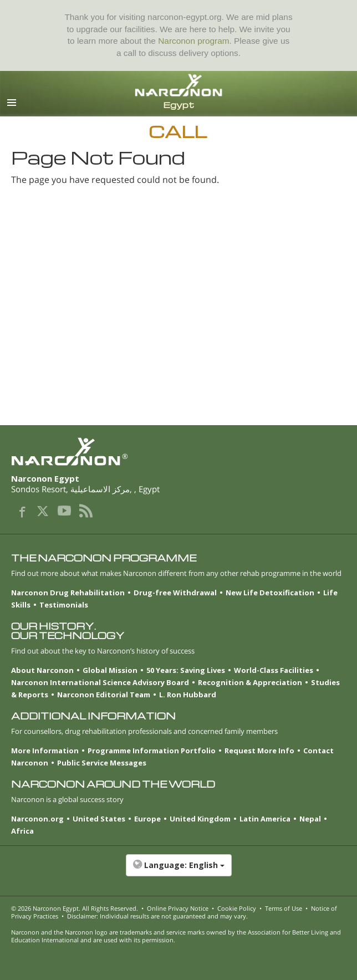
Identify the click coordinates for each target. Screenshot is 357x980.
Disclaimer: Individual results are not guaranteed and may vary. (157, 916)
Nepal (310, 819)
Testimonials (64, 605)
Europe (147, 819)
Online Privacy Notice (178, 908)
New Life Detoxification (270, 593)
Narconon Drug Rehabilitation (68, 593)
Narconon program (193, 41)
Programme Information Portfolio (152, 751)
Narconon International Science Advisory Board (100, 682)
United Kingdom (200, 819)
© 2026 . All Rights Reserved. (75, 908)
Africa (22, 831)
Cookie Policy (237, 908)
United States (99, 819)
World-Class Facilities (274, 670)
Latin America (265, 819)
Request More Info (259, 751)
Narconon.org (37, 819)
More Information (45, 751)
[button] (178, 871)
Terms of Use (284, 908)
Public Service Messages (102, 763)
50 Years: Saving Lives (186, 670)
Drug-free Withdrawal (175, 593)
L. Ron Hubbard (188, 695)
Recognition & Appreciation (250, 682)
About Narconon (42, 670)
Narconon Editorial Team (104, 695)
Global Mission (110, 670)
